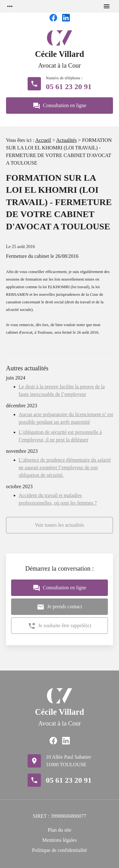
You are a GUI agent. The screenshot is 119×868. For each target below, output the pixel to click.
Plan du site (60, 830)
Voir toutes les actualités (60, 525)
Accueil (43, 140)
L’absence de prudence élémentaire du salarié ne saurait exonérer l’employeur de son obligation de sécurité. (65, 467)
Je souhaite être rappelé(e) (60, 626)
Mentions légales (60, 840)
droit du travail (78, 302)
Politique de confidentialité (60, 850)
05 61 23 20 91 (69, 87)
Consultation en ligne (60, 106)
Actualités (66, 140)
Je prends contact (59, 607)
